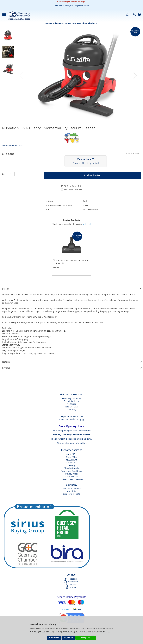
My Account (71, 460)
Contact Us (71, 463)
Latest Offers (71, 454)
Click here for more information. (72, 443)
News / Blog (72, 457)
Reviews (6, 368)
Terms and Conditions (72, 471)
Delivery (71, 465)
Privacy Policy (72, 474)
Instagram (73, 582)
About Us (72, 491)
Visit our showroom (72, 488)
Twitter (73, 584)
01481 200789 (77, 416)
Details (5, 289)
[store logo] (19, 16)
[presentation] (71, 289)
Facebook (73, 579)
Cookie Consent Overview (72, 479)
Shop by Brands (71, 468)
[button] (21, 75)
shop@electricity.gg (75, 419)
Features (6, 362)
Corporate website (72, 494)
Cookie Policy (71, 477)
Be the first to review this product (14, 145)
